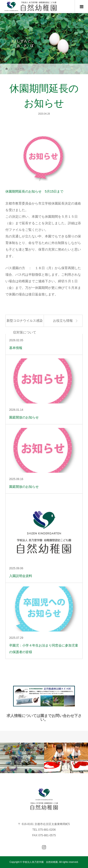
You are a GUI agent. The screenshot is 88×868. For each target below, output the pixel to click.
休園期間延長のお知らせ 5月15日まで (34, 191)
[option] (22, 758)
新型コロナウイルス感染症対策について (25, 323)
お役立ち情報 (63, 321)
